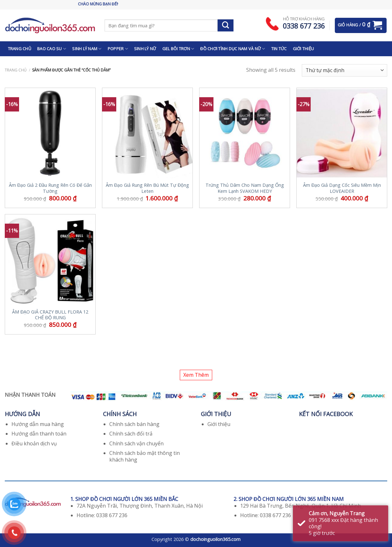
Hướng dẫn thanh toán (39, 434)
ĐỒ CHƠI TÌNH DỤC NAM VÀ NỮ (233, 49)
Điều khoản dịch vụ (34, 443)
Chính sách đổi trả (131, 434)
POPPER (118, 49)
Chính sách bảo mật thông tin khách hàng (145, 456)
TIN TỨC (279, 49)
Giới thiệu (219, 424)
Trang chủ (16, 70)
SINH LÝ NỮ (145, 49)
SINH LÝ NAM (87, 49)
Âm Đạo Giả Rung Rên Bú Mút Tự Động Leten (147, 188)
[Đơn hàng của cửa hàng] (345, 70)
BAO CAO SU (52, 49)
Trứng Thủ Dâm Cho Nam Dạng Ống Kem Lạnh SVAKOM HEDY (245, 188)
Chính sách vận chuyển (136, 443)
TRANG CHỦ (20, 49)
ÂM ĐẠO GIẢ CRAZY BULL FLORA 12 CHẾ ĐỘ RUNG (50, 315)
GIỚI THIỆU (304, 49)
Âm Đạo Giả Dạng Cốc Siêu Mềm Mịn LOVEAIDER (342, 188)
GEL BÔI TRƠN (178, 49)
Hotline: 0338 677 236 (102, 515)
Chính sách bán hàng (134, 424)
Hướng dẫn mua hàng (38, 424)
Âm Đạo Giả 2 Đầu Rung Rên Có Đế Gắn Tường (50, 188)
